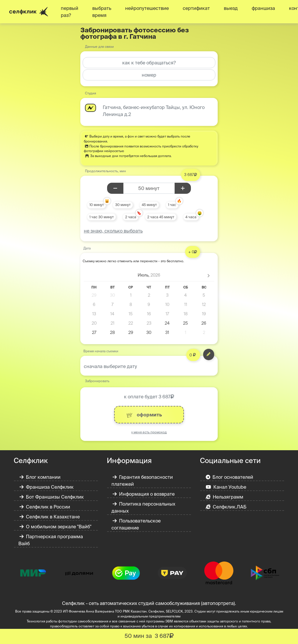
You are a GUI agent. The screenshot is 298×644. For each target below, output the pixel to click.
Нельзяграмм (225, 497)
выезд (231, 8)
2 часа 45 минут (161, 217)
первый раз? (70, 12)
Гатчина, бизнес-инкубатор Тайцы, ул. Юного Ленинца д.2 (154, 111)
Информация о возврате (144, 494)
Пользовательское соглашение (136, 524)
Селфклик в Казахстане (50, 517)
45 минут (149, 205)
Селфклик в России (45, 507)
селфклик (29, 12)
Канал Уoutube (226, 487)
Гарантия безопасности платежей (142, 481)
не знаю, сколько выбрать (113, 231)
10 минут (97, 205)
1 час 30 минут (102, 217)
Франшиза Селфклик (47, 487)
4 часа (191, 217)
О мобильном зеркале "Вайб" (55, 527)
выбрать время (102, 12)
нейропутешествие (147, 8)
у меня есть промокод (149, 432)
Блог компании (40, 477)
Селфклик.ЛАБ (226, 507)
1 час (172, 205)
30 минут (123, 205)
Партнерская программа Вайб (51, 540)
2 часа (131, 217)
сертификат (196, 8)
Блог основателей (230, 477)
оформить (144, 415)
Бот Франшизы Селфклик (52, 497)
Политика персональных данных (143, 507)
